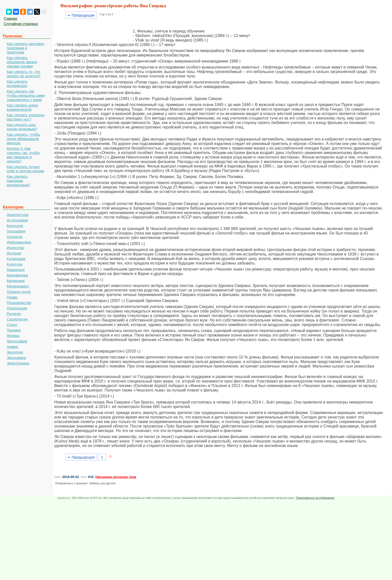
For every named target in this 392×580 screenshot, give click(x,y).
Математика (17, 275)
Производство (19, 303)
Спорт (12, 325)
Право (12, 297)
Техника (14, 330)
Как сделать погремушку (17, 83)
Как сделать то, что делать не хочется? (24, 74)
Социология (17, 319)
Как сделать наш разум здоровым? (22, 127)
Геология (15, 237)
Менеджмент (18, 286)
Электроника (18, 363)
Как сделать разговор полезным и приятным (25, 48)
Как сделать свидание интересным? (18, 181)
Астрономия (17, 220)
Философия (17, 341)
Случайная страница (21, 24)
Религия (14, 314)
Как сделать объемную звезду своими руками (22, 62)
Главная (10, 18)
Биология (15, 226)
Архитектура (18, 215)
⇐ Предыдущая (81, 15)
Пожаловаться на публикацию (315, 498)
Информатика (19, 242)
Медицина (16, 281)
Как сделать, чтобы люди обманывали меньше (23, 139)
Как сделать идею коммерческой (22, 107)
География (16, 231)
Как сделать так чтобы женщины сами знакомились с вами (26, 95)
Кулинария (16, 259)
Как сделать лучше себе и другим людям (25, 169)
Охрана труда (19, 292)
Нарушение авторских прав (116, 477)
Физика (13, 336)
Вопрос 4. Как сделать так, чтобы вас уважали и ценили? (23, 155)
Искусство (15, 248)
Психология (17, 308)
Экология (15, 352)
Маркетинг (16, 270)
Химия (12, 347)
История (14, 253)
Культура (14, 264)
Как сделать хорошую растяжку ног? (26, 117)
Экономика (16, 358)
